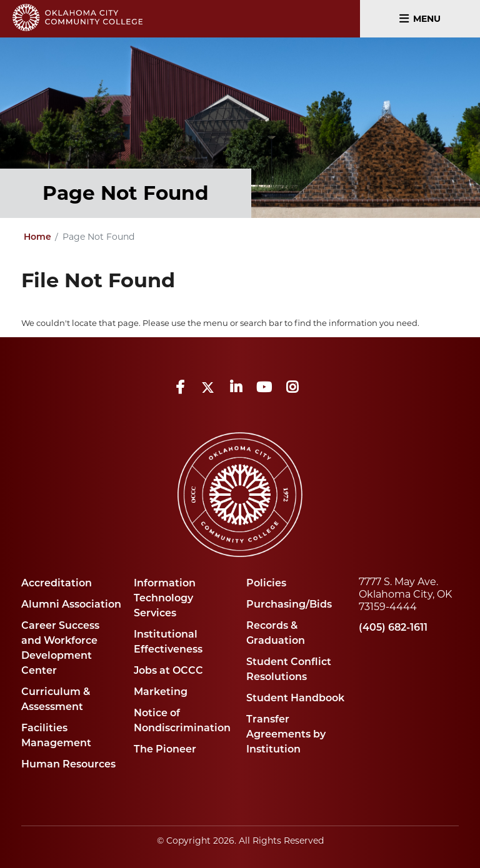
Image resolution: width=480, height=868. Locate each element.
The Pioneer (165, 749)
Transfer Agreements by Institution (286, 734)
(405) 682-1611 (393, 627)
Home (37, 237)
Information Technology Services (165, 598)
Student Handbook (295, 698)
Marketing (161, 692)
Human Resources (68, 764)
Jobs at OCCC (168, 670)
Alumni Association (71, 604)
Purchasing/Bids (289, 604)
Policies (266, 583)
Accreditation (57, 583)
